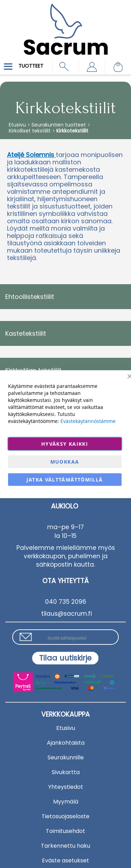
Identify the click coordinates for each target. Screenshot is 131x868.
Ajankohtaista (66, 743)
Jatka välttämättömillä (65, 479)
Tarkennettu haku (65, 846)
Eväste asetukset (65, 860)
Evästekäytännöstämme (88, 421)
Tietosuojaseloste (65, 816)
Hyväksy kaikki (65, 443)
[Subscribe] (65, 658)
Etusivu (18, 125)
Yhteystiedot (66, 787)
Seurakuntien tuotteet (59, 125)
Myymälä (66, 802)
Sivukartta (66, 772)
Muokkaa (65, 461)
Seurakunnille (66, 757)
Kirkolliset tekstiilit (30, 131)
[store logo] (65, 24)
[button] (92, 67)
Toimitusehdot (65, 831)
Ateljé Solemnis (31, 155)
